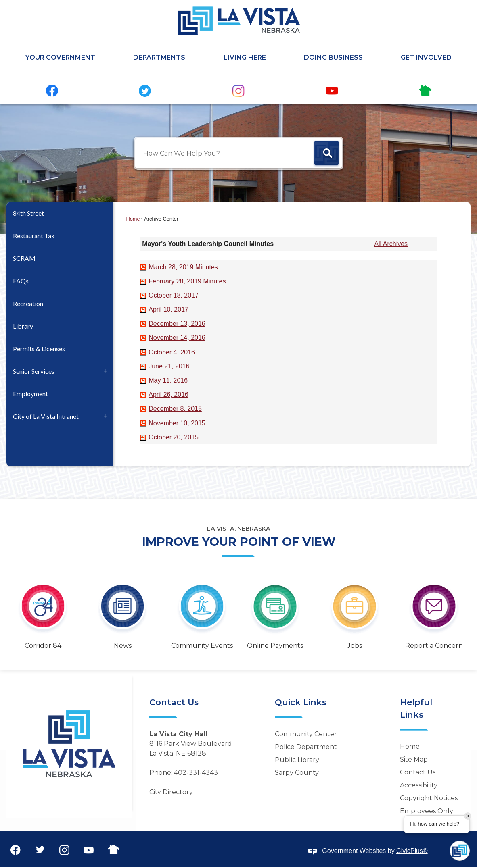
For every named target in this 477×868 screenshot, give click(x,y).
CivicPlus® (412, 851)
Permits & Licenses (39, 349)
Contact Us (418, 772)
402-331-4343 (196, 773)
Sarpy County (297, 773)
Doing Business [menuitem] (333, 57)
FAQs (21, 281)
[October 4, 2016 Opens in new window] (172, 352)
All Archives (391, 244)
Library (23, 326)
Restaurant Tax (34, 236)
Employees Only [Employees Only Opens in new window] (427, 811)
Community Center (306, 734)
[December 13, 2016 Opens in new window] (177, 324)
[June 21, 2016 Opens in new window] (169, 366)
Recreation (28, 303)
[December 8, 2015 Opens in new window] (175, 409)
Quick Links (301, 702)
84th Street (28, 213)
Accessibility (419, 785)
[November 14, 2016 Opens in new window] (177, 338)
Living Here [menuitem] (245, 57)
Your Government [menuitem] (60, 57)
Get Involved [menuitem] (426, 57)
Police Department (306, 747)
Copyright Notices (429, 798)
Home (133, 219)
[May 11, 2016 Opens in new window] (168, 380)
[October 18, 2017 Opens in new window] (174, 295)
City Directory (171, 792)
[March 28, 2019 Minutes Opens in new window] (183, 267)
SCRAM (24, 258)
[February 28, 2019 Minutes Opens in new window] (187, 281)
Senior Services (34, 371)
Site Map (414, 759)
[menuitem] (60, 213)
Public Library (297, 760)
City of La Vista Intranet (46, 416)
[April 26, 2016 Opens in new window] (168, 394)
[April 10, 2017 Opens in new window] (168, 309)
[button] (326, 154)
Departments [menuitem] (159, 57)
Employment (30, 394)
